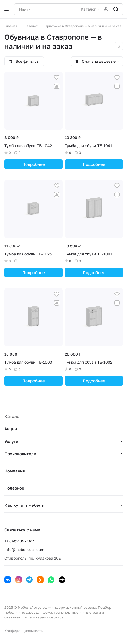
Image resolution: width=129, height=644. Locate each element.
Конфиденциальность (24, 631)
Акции (11, 429)
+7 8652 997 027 (19, 541)
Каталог (13, 416)
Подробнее (34, 164)
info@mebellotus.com (24, 549)
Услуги (11, 441)
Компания (15, 471)
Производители (20, 454)
